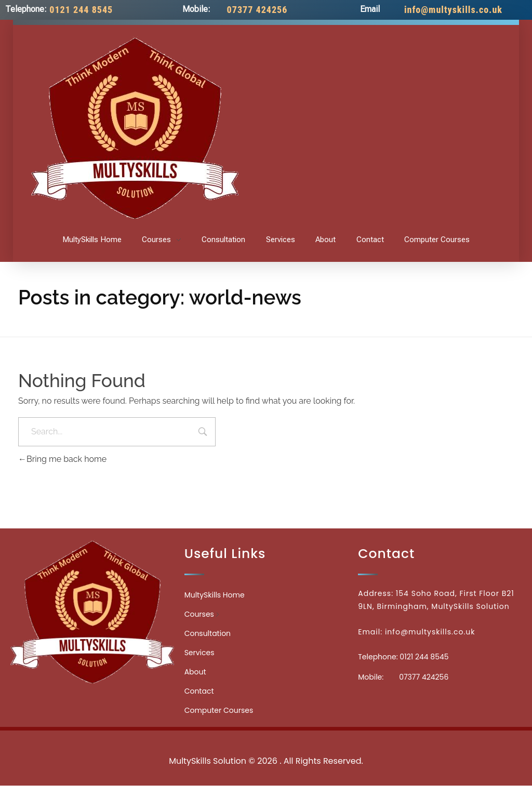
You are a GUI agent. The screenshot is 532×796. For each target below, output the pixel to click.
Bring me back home (62, 459)
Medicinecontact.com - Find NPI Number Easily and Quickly (266, 738)
